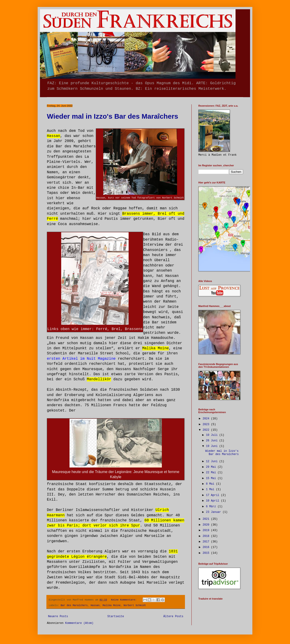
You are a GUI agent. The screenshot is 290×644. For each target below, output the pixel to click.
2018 (207, 536)
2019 (207, 530)
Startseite (116, 616)
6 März (212, 507)
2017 (207, 542)
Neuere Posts (58, 616)
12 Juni (213, 461)
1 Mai (211, 489)
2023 (207, 424)
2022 (207, 430)
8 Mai (211, 484)
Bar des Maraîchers (74, 605)
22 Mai (212, 473)
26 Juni (213, 441)
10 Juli (213, 435)
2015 (207, 553)
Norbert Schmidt (135, 605)
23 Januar (214, 512)
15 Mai (212, 478)
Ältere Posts (173, 616)
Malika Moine (112, 605)
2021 (207, 519)
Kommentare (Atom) (79, 623)
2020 (207, 525)
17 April (213, 495)
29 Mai (212, 467)
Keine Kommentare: (125, 600)
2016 (207, 547)
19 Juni (213, 446)
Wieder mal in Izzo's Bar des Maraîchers (113, 116)
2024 (207, 419)
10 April (213, 501)
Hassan (95, 605)
